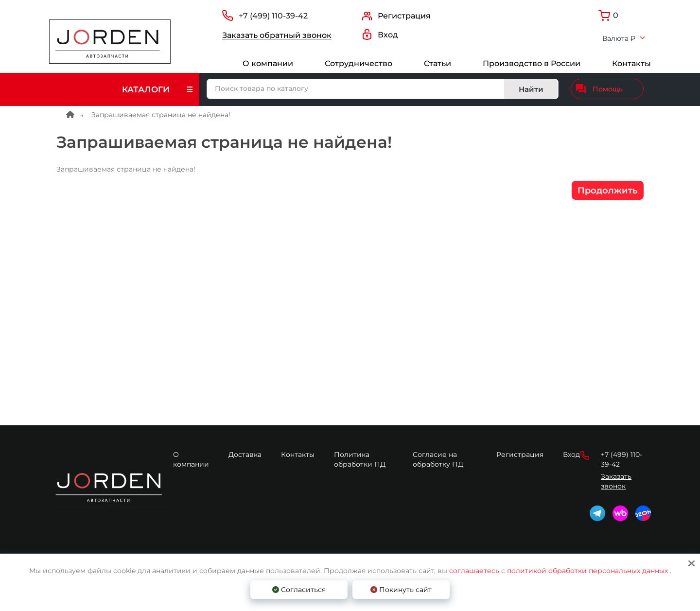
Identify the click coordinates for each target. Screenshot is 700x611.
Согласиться (299, 590)
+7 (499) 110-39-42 (273, 16)
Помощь (599, 89)
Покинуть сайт (401, 590)
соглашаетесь (475, 571)
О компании (268, 63)
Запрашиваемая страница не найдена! (161, 115)
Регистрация (520, 454)
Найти (531, 89)
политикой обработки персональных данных (587, 571)
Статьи (437, 63)
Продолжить (608, 191)
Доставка (245, 454)
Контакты (631, 63)
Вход (571, 454)
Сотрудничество (359, 63)
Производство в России (532, 63)
